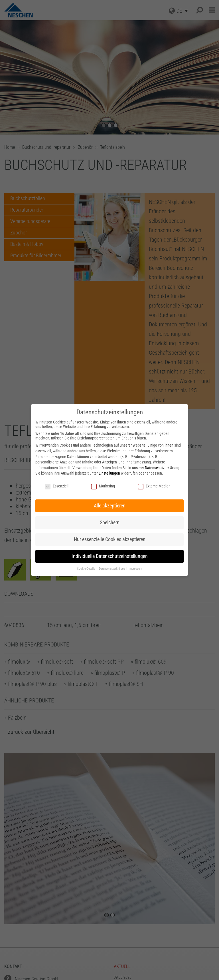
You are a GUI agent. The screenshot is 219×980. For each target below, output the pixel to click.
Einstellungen (109, 473)
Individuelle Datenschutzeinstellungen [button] (110, 556)
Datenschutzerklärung (162, 468)
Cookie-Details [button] (87, 569)
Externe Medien (154, 486)
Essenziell (57, 486)
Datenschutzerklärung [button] (112, 569)
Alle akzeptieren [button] (110, 506)
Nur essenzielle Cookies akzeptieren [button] (110, 539)
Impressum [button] (135, 569)
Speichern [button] (110, 523)
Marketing (103, 486)
